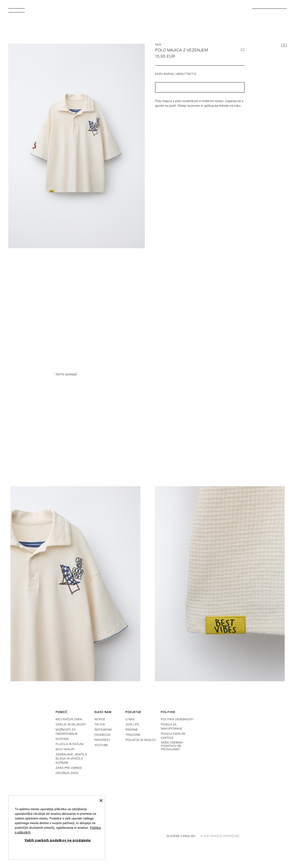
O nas (130, 719)
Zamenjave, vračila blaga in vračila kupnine (71, 758)
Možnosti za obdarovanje (67, 732)
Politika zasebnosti (177, 719)
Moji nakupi (65, 749)
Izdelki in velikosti (71, 724)
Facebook (103, 735)
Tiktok (100, 724)
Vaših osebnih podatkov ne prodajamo (172, 746)
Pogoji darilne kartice (173, 736)
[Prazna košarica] (284, 45)
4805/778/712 (186, 74)
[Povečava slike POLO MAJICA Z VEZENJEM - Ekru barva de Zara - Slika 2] (75, 584)
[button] (200, 87)
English (189, 836)
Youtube (101, 745)
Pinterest (102, 740)
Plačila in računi (70, 744)
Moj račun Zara (69, 719)
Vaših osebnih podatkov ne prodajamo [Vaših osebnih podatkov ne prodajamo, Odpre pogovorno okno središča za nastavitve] (58, 840)
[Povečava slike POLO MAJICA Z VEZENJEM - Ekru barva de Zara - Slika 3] (220, 584)
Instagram (103, 730)
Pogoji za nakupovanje (172, 726)
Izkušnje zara (67, 773)
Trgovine (133, 735)
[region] (57, 827)
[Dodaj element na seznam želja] (243, 50)
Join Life (132, 724)
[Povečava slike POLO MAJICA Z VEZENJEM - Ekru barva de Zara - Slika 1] (220, 375)
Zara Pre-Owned (69, 768)
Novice (100, 719)
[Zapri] (101, 801)
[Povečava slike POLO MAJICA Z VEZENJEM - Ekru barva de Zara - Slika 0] (77, 146)
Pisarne (132, 730)
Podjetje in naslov (141, 740)
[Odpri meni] (19, 12)
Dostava (62, 739)
